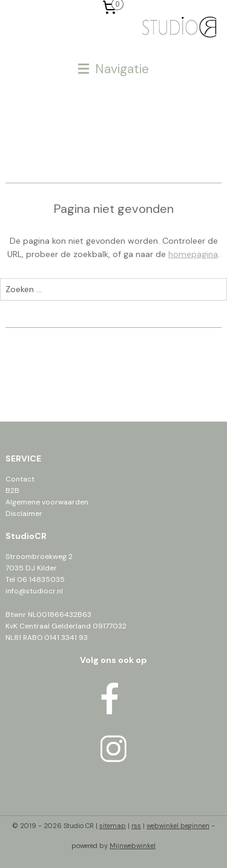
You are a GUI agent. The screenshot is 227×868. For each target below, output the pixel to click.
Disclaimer (24, 514)
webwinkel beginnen (178, 826)
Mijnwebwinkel (133, 846)
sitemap (113, 826)
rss (136, 826)
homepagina (193, 254)
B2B (12, 491)
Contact (20, 479)
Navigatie (113, 69)
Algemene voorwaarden (47, 502)
